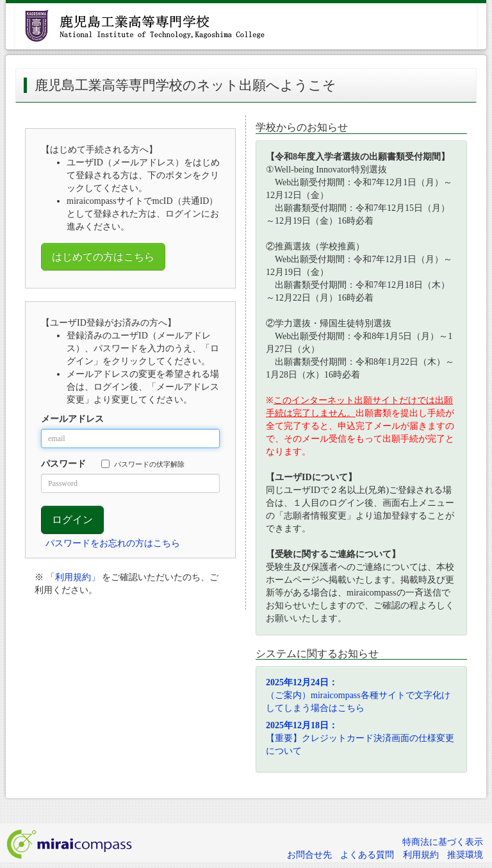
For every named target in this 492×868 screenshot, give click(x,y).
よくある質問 (367, 855)
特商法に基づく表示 (443, 842)
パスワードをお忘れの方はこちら (113, 543)
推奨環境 (465, 855)
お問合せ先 (309, 855)
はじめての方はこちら (103, 257)
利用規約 (421, 855)
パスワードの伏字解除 (143, 464)
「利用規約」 (73, 577)
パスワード (63, 464)
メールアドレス (72, 419)
